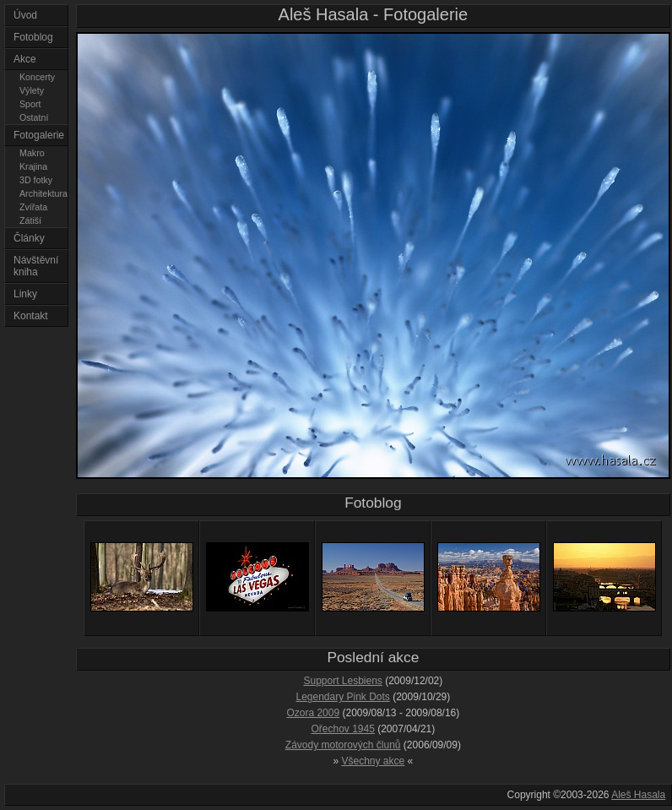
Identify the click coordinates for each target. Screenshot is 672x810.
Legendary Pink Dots (342, 697)
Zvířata (33, 207)
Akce (25, 59)
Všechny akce (374, 761)
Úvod (25, 15)
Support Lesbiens (342, 681)
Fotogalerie (39, 135)
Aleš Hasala (638, 795)
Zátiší (30, 220)
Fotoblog (33, 37)
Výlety (32, 90)
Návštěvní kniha (36, 266)
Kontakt (31, 316)
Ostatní (34, 117)
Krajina (33, 166)
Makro (32, 153)
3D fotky (36, 180)
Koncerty (37, 77)
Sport (30, 104)
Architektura (43, 193)
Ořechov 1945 (342, 729)
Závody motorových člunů (343, 745)
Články (29, 238)
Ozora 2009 (313, 713)
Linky (25, 294)
